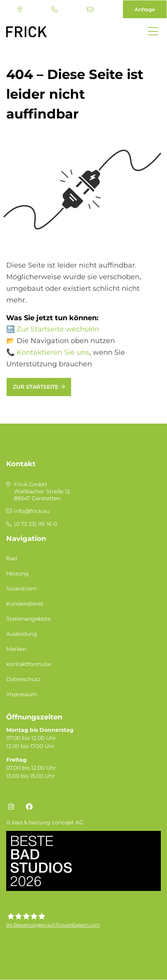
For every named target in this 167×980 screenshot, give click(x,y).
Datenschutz (23, 679)
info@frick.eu (90, 9)
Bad (12, 558)
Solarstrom (21, 589)
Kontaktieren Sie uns (53, 352)
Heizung (17, 573)
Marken (16, 649)
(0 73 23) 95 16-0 (55, 9)
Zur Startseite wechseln (58, 329)
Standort (20, 9)
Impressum (22, 694)
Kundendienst (25, 604)
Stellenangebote (28, 619)
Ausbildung (22, 634)
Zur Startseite (36, 387)
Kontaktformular (29, 664)
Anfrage (145, 9)
